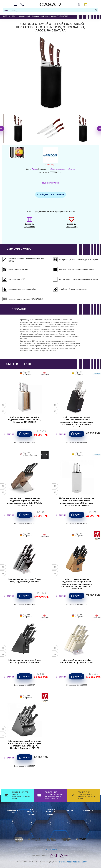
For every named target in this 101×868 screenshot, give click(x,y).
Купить (26, 434)
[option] (18, 128)
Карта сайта (52, 850)
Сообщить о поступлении (51, 195)
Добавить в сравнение (29, 224)
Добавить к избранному (72, 224)
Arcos (34, 169)
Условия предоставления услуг (73, 862)
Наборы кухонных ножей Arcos (62, 169)
